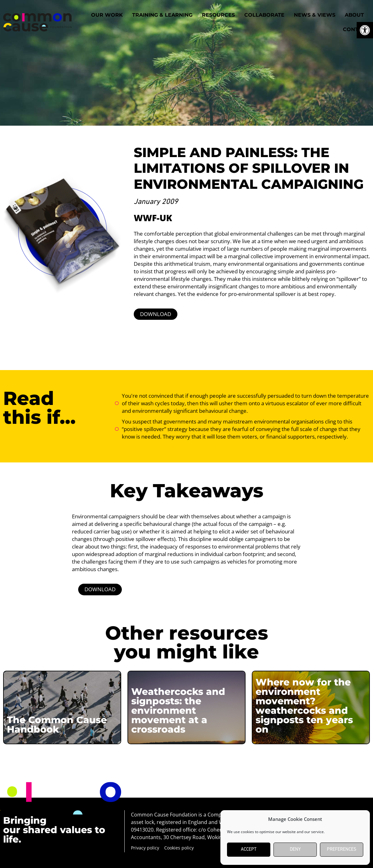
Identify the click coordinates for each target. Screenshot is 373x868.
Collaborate (264, 15)
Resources (218, 15)
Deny (295, 850)
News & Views (315, 15)
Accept (249, 850)
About (354, 15)
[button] (365, 30)
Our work (107, 15)
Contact (356, 29)
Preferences (342, 850)
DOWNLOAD (156, 314)
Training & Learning (162, 15)
